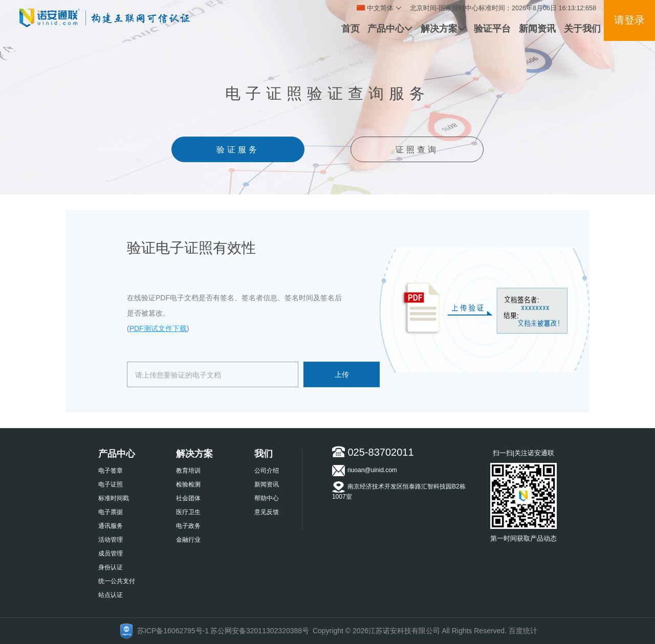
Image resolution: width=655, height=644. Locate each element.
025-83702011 (373, 452)
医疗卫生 (188, 512)
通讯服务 (111, 526)
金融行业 (188, 540)
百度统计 (523, 631)
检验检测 (188, 484)
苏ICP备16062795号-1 (173, 631)
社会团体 (188, 498)
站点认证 (111, 595)
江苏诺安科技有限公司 (404, 631)
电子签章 (111, 471)
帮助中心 (267, 498)
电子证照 (111, 484)
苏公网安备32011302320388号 (260, 631)
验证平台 (492, 29)
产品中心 (390, 29)
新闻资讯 (537, 29)
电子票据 (111, 512)
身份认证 (111, 567)
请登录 (629, 20)
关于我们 (582, 29)
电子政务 (188, 526)
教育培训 (188, 471)
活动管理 (111, 540)
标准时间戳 (114, 498)
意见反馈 (267, 512)
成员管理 (111, 553)
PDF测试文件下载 (158, 328)
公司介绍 (267, 471)
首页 (351, 29)
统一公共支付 (117, 581)
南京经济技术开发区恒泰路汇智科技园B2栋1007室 (399, 491)
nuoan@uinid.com (365, 471)
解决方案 (443, 29)
